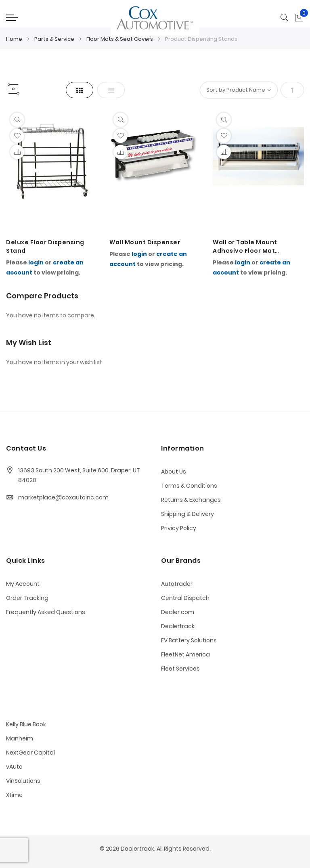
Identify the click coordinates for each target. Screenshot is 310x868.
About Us (174, 472)
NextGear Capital (30, 753)
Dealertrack (178, 626)
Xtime (14, 795)
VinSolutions (23, 781)
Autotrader (177, 584)
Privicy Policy (179, 528)
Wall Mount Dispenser (145, 242)
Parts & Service (55, 39)
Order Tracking (27, 598)
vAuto (14, 767)
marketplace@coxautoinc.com (63, 497)
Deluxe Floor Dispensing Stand (45, 246)
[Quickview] (17, 120)
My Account (23, 584)
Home (15, 39)
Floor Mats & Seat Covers (120, 39)
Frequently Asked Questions (46, 612)
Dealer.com (178, 612)
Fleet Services (180, 669)
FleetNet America (185, 654)
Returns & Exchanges (191, 500)
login (36, 262)
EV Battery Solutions (189, 640)
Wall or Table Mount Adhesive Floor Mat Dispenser (245, 247)
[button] (17, 136)
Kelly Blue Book (26, 724)
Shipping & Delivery (187, 514)
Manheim (20, 738)
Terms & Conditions (189, 486)
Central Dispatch (185, 598)
